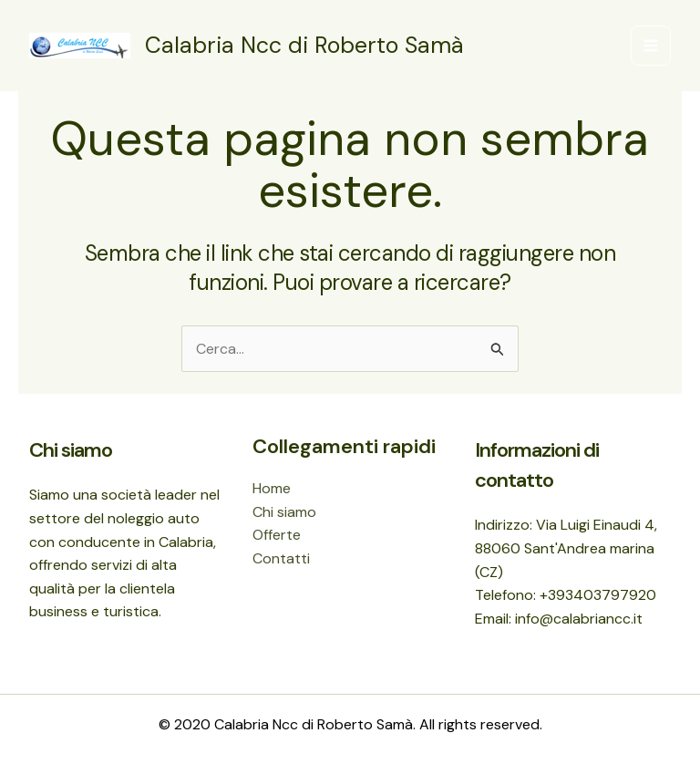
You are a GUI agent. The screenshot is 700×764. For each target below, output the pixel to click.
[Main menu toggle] (651, 46)
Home (272, 488)
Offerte (277, 535)
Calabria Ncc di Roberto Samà (304, 45)
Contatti (281, 558)
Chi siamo (284, 512)
